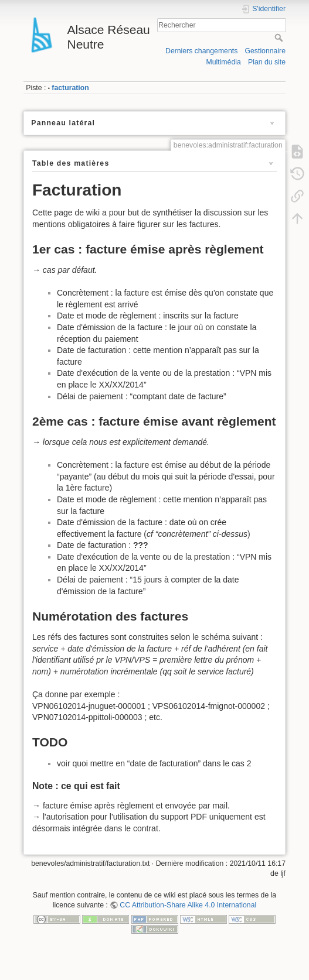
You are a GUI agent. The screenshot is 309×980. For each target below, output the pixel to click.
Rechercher (280, 37)
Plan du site (267, 62)
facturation (70, 88)
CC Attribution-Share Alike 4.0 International (188, 905)
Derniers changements (201, 51)
